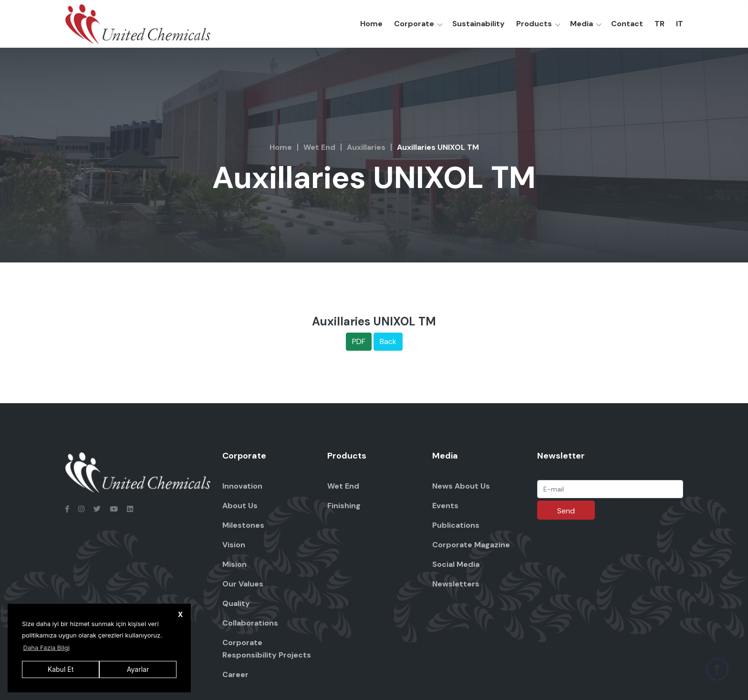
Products (534, 24)
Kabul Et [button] (61, 669)
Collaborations (250, 623)
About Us (240, 506)
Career (235, 674)
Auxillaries (366, 147)
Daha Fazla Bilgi (47, 648)
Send (566, 511)
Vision (234, 545)
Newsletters (456, 584)
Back (388, 341)
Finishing (344, 506)
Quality (236, 603)
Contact (627, 24)
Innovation (242, 486)
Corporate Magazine (471, 545)
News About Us (461, 486)
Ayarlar (138, 669)
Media (582, 24)
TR (660, 24)
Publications (456, 525)
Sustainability (478, 24)
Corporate (414, 24)
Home (371, 24)
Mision (234, 564)
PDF (359, 341)
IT (680, 24)
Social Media (456, 564)
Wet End (319, 147)
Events (445, 506)
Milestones (243, 525)
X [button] (181, 614)
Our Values (243, 584)
